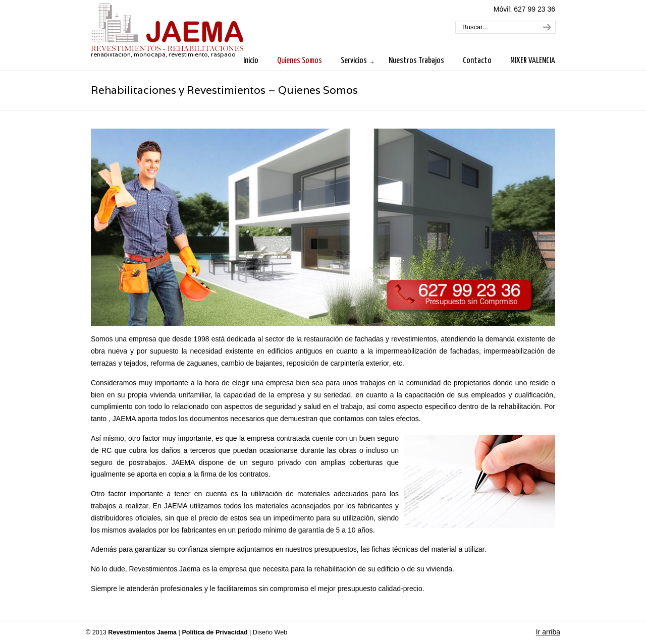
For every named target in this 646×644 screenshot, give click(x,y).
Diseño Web (270, 632)
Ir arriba (548, 632)
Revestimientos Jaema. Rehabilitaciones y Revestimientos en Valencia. (167, 28)
